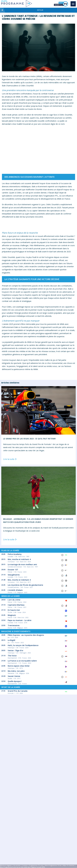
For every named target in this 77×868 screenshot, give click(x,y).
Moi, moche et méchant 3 (19, 580)
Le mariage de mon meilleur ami (22, 564)
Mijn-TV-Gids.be (69, 865)
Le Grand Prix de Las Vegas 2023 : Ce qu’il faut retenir (29, 439)
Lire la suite (10, 459)
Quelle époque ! (15, 681)
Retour (22, 10)
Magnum (12, 615)
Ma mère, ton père (16, 671)
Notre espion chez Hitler (19, 666)
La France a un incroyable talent (22, 661)
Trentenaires (14, 625)
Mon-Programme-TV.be (53, 865)
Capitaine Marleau (16, 605)
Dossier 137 (13, 570)
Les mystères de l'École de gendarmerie (25, 585)
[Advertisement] (38, 738)
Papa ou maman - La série (20, 620)
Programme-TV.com (36, 865)
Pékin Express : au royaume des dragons (26, 635)
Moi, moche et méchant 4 (19, 559)
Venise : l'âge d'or (16, 650)
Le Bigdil (11, 640)
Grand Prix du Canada (18, 691)
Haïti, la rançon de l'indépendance (23, 645)
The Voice (12, 656)
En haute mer (14, 610)
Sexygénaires (14, 575)
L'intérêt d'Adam (15, 590)
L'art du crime (14, 600)
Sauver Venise (14, 676)
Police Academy (15, 554)
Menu (74, 3)
